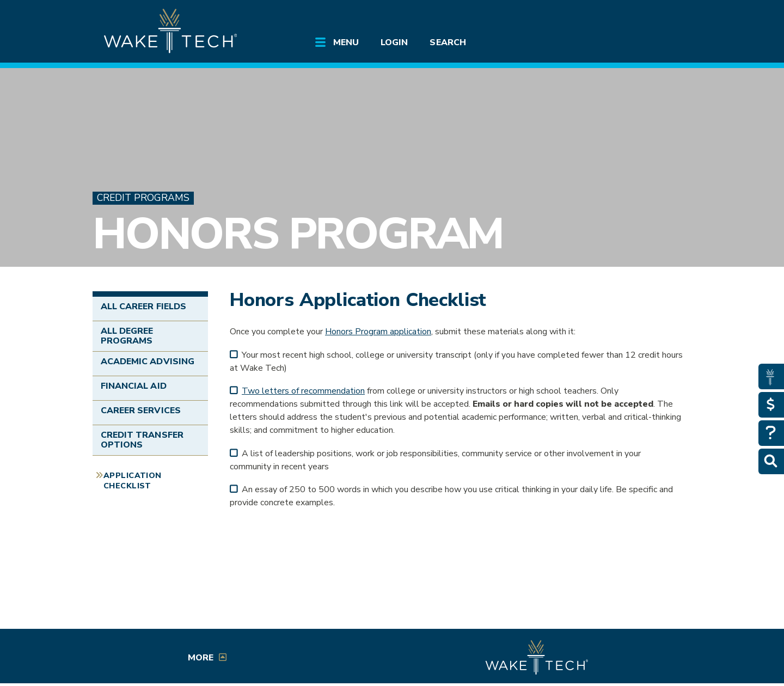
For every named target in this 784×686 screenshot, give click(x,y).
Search (448, 42)
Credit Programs (143, 198)
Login (394, 42)
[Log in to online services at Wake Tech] (660, 17)
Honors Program (298, 234)
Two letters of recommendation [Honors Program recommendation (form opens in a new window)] (303, 391)
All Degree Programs (127, 336)
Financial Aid (134, 386)
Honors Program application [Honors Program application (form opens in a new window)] (378, 332)
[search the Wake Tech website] (629, 17)
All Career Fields (143, 307)
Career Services (141, 411)
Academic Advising (148, 362)
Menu (346, 42)
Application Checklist (133, 480)
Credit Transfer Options (142, 440)
